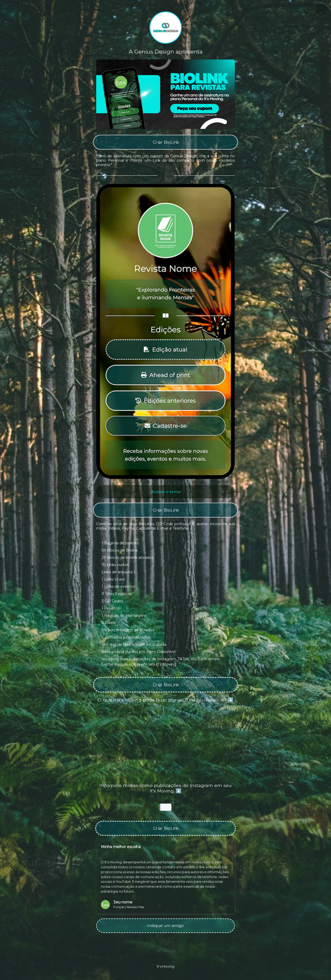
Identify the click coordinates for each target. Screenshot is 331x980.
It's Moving (166, 966)
